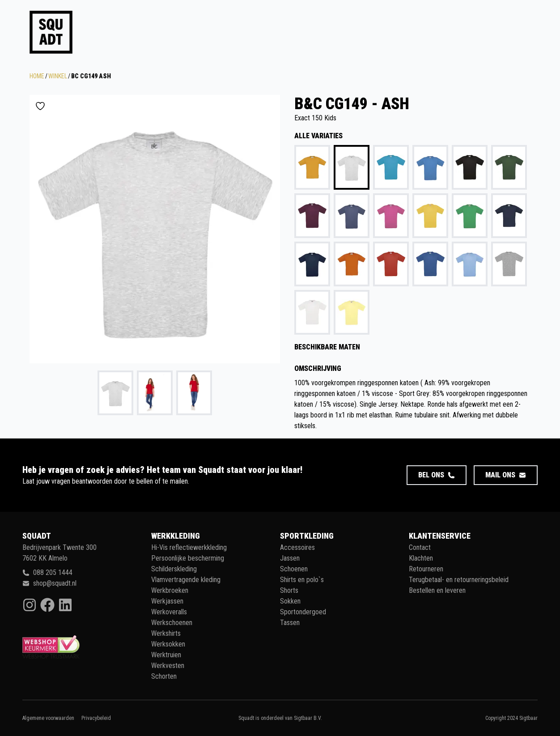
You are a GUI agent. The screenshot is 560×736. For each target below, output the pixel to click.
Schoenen (294, 569)
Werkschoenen (172, 623)
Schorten (164, 676)
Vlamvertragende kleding (186, 580)
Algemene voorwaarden (48, 718)
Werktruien (166, 655)
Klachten (421, 558)
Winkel (58, 76)
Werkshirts (166, 633)
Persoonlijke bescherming (188, 558)
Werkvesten (168, 666)
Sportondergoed (303, 612)
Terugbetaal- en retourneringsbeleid (459, 580)
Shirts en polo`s (302, 580)
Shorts (289, 590)
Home (37, 76)
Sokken (290, 601)
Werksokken (168, 644)
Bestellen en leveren (437, 590)
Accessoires (297, 547)
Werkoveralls (169, 612)
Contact (420, 547)
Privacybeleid (96, 718)
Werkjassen (167, 601)
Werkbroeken (170, 590)
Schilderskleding (174, 569)
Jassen (290, 558)
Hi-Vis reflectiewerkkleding (189, 547)
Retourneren (426, 569)
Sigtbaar (528, 718)
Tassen (290, 623)
